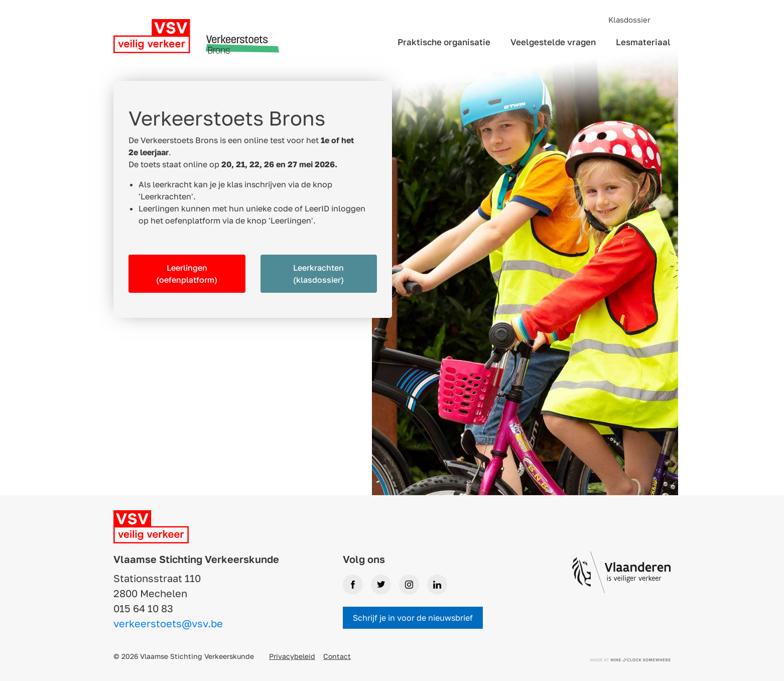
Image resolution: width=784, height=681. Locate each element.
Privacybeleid (292, 656)
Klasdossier (629, 20)
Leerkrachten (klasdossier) (318, 274)
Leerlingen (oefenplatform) (187, 274)
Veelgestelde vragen (553, 42)
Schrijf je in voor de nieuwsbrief (413, 618)
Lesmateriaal (643, 42)
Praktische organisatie (444, 42)
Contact (337, 656)
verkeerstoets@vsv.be (168, 623)
